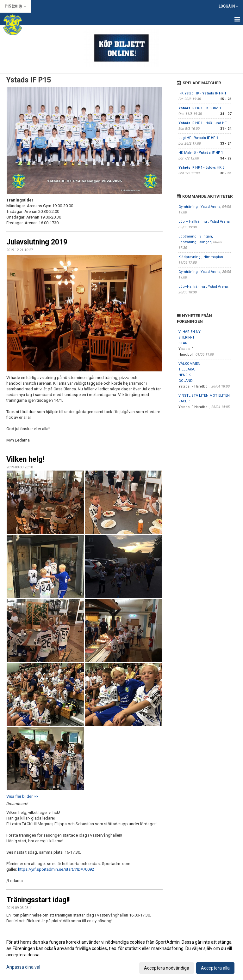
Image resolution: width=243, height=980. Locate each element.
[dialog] (121, 955)
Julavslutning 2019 (37, 242)
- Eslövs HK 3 (201, 168)
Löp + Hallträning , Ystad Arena (204, 222)
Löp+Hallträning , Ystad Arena (203, 287)
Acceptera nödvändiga (167, 968)
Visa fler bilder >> (22, 796)
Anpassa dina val (23, 967)
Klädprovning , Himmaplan (201, 257)
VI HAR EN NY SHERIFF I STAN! (190, 337)
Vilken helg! (25, 459)
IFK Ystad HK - (202, 93)
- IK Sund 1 (200, 108)
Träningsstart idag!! (38, 900)
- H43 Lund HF (202, 123)
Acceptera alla (215, 968)
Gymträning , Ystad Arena (199, 207)
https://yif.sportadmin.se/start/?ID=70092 (56, 869)
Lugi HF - (198, 138)
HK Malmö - (201, 153)
